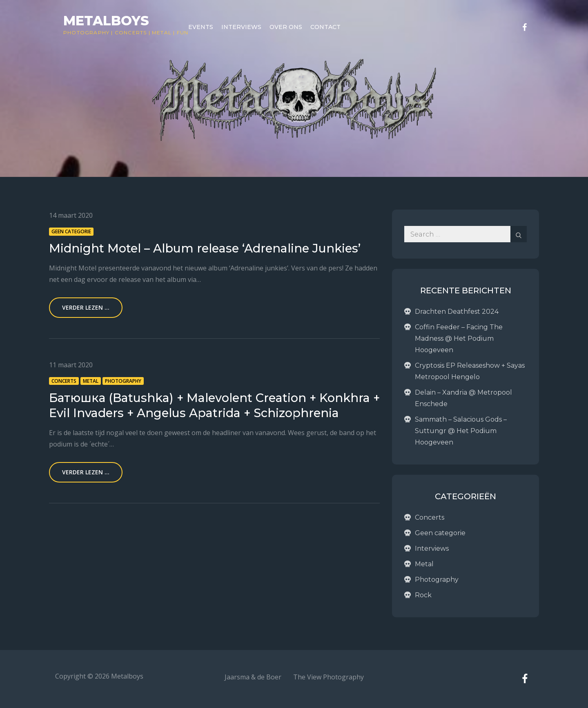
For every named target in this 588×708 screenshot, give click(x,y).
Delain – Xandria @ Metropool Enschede (463, 398)
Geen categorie (71, 231)
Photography (86, 32)
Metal (162, 32)
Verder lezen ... (86, 307)
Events (201, 27)
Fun (183, 32)
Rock (423, 595)
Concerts (131, 32)
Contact (325, 27)
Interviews (241, 27)
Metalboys (106, 21)
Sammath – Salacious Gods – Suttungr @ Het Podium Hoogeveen (461, 431)
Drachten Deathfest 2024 (457, 312)
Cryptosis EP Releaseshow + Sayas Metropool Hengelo (470, 371)
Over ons (286, 27)
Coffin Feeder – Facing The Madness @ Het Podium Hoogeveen (459, 338)
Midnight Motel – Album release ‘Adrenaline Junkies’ (205, 248)
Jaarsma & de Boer (253, 677)
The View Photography (329, 677)
